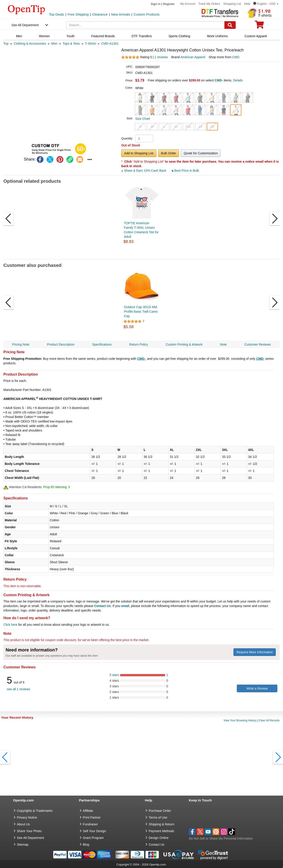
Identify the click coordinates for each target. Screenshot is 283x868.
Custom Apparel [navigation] (256, 36)
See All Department (25, 25)
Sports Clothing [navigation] (179, 36)
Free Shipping (78, 14)
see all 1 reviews (18, 689)
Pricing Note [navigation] (21, 344)
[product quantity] (144, 139)
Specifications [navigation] (102, 344)
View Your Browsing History (240, 720)
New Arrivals (121, 14)
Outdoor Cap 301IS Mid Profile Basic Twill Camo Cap (141, 312)
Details (238, 80)
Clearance (100, 14)
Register (169, 4)
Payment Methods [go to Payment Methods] (161, 831)
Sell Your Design (95, 831)
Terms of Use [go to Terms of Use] (158, 817)
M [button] (152, 127)
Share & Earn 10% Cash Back (144, 171)
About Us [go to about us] (23, 824)
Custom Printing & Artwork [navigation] (184, 344)
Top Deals (56, 14)
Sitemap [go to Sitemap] (23, 845)
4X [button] (212, 127)
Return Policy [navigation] (139, 344)
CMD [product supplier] (236, 57)
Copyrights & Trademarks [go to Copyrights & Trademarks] (35, 811)
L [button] (164, 127)
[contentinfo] (26, 9)
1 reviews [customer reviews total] (161, 57)
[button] (266, 4)
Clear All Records (269, 720)
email (125, 606)
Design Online (159, 838)
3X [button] (200, 127)
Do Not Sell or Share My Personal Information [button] (221, 838)
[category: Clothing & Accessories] (30, 44)
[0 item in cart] (259, 26)
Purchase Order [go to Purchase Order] (160, 811)
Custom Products (147, 14)
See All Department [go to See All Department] (31, 838)
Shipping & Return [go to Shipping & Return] (162, 824)
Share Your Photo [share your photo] (29, 831)
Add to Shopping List (139, 153)
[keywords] (145, 25)
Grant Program (93, 838)
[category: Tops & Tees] (71, 44)
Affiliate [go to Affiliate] (88, 811)
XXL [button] (188, 127)
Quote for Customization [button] (201, 153)
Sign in (156, 4)
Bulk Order (169, 153)
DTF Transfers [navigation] (142, 36)
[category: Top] (6, 44)
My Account (188, 4)
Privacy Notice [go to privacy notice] (27, 817)
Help (247, 4)
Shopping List (232, 4)
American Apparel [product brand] (193, 57)
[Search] (230, 25)
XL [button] (176, 127)
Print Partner (92, 817)
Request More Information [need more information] (255, 652)
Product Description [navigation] (61, 344)
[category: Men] (54, 44)
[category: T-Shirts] (90, 44)
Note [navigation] (224, 344)
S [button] (140, 127)
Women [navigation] (44, 36)
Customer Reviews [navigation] (257, 344)
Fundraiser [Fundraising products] (90, 824)
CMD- (141, 359)
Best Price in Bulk (185, 171)
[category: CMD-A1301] (110, 44)
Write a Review (257, 688)
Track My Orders (209, 4)
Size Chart (143, 119)
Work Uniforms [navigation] (217, 36)
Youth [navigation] (70, 36)
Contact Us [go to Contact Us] (156, 845)
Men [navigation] (19, 36)
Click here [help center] (10, 625)
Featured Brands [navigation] (103, 36)
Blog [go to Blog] (86, 845)
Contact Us (103, 606)
